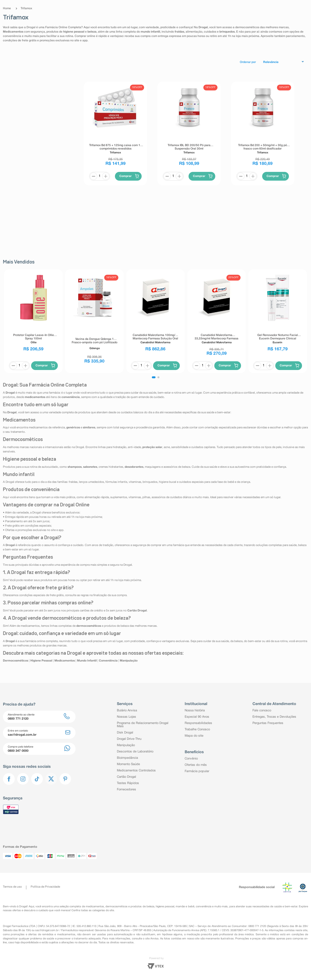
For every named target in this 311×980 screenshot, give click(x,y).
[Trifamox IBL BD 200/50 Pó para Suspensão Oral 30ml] (189, 133)
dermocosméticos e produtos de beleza (130, 907)
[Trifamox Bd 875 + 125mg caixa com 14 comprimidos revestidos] (115, 133)
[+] (106, 176)
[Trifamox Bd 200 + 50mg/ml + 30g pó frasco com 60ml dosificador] (263, 133)
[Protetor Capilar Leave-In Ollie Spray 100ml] (33, 321)
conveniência (204, 907)
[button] (154, 377)
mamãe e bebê (185, 907)
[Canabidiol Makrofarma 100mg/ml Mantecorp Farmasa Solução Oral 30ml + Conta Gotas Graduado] (155, 321)
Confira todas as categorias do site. (93, 910)
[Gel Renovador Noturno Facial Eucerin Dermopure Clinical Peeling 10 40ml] (277, 321)
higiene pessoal (165, 907)
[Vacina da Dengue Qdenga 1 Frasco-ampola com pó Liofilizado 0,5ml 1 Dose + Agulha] (95, 321)
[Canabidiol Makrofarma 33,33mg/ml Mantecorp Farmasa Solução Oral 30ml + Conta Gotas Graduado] (216, 321)
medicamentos (95, 907)
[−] (94, 176)
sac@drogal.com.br (47, 930)
